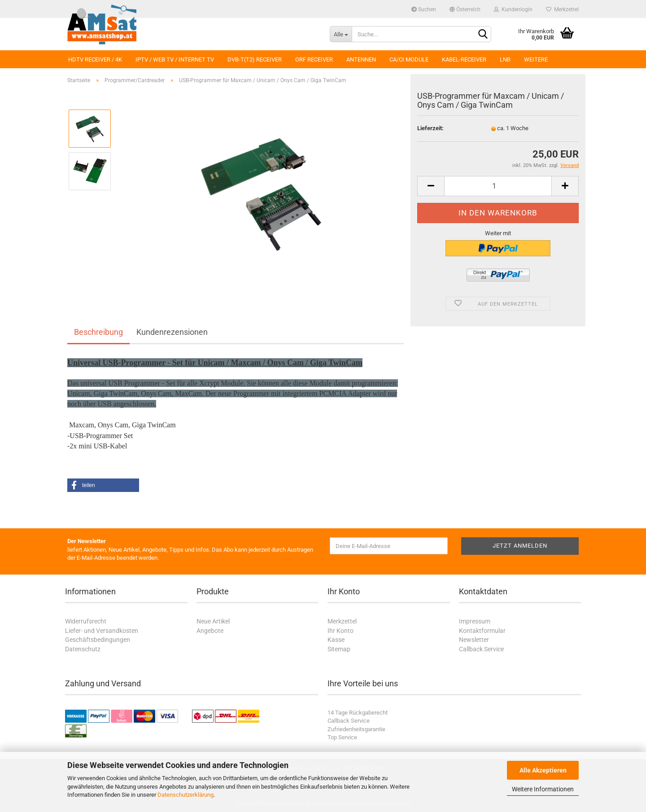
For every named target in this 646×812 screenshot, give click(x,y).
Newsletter (474, 640)
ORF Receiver (314, 59)
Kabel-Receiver (464, 59)
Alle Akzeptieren (543, 770)
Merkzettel (562, 9)
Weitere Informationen (543, 789)
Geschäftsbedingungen (98, 640)
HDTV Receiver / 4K (95, 59)
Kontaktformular (482, 631)
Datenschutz (83, 649)
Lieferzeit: (430, 128)
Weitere (536, 59)
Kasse (336, 640)
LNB (505, 59)
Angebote (210, 631)
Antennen (361, 59)
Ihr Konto (340, 631)
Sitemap (339, 649)
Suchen (424, 9)
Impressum (475, 621)
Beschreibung (98, 332)
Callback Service (481, 649)
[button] (103, 485)
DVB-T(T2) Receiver (255, 59)
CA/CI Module (409, 59)
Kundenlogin (513, 9)
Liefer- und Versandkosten (102, 631)
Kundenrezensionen (172, 332)
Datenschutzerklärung (186, 795)
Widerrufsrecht (86, 621)
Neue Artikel (213, 621)
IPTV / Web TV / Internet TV (175, 59)
